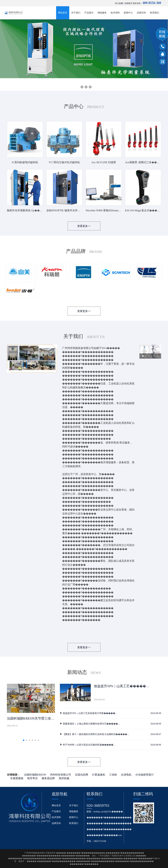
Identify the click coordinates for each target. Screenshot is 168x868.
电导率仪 (32, 778)
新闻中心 (128, 13)
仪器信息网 (82, 775)
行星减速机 (99, 775)
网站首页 (63, 13)
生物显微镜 (17, 778)
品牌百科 (141, 13)
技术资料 (115, 13)
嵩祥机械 (64, 778)
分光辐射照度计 (145, 775)
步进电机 (126, 775)
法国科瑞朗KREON (35, 775)
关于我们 (76, 13)
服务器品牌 (48, 778)
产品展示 (89, 13)
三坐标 (113, 775)
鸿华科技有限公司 (61, 775)
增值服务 (102, 13)
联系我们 (155, 13)
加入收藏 (119, 3)
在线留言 (128, 3)
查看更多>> (84, 226)
